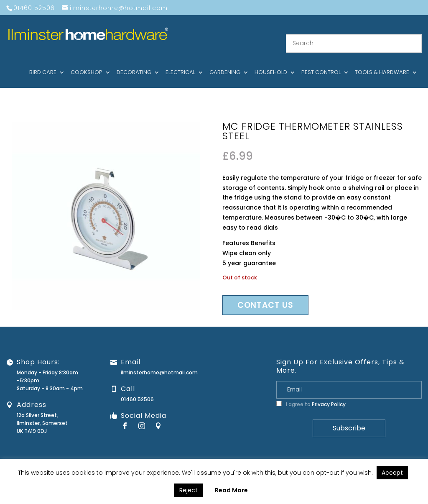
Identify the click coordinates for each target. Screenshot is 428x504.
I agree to (311, 394)
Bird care (43, 62)
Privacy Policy (329, 394)
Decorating (134, 62)
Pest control (321, 62)
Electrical (180, 62)
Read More (231, 490)
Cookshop (87, 62)
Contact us (265, 295)
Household (271, 62)
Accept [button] (392, 473)
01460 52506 (137, 389)
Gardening (225, 62)
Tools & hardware (382, 62)
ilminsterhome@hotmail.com (159, 362)
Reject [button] (189, 490)
